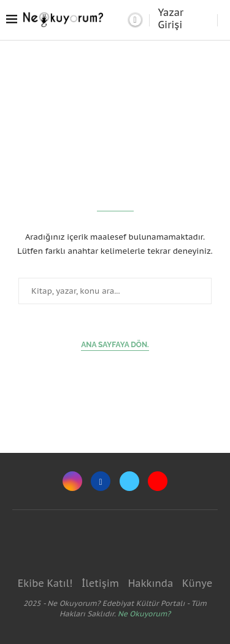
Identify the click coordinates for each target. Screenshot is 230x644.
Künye (197, 583)
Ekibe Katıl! (45, 583)
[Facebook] (101, 481)
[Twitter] (129, 481)
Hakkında (151, 583)
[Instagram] (72, 481)
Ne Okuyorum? (144, 614)
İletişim (100, 583)
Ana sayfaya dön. (115, 345)
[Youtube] (158, 481)
